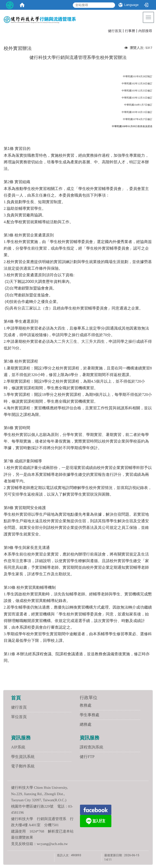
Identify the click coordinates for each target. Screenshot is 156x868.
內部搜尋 (145, 31)
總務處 (86, 724)
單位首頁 (19, 717)
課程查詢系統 (91, 747)
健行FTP (87, 757)
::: (106, 30)
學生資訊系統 (23, 757)
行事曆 (130, 31)
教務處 (86, 705)
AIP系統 (18, 747)
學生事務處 (90, 715)
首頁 (16, 698)
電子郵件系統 (23, 766)
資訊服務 (21, 738)
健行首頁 (115, 31)
